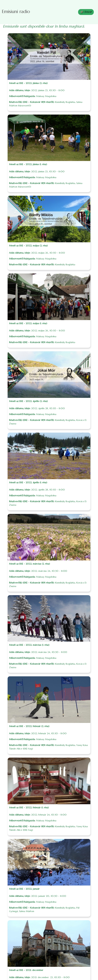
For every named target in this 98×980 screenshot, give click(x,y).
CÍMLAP (86, 12)
